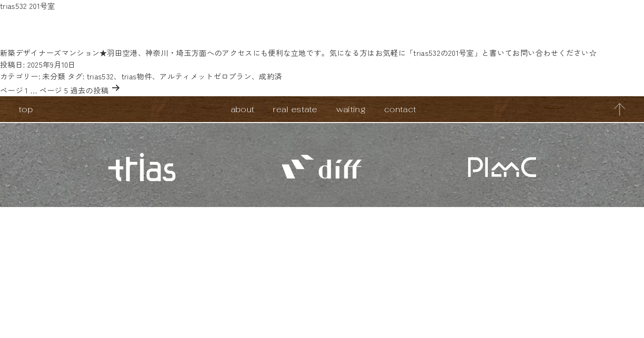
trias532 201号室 (27, 6)
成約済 (270, 76)
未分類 (54, 76)
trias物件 (137, 76)
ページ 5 (54, 90)
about (243, 109)
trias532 (100, 76)
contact (400, 109)
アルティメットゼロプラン (205, 76)
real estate (295, 109)
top (26, 109)
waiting (351, 109)
